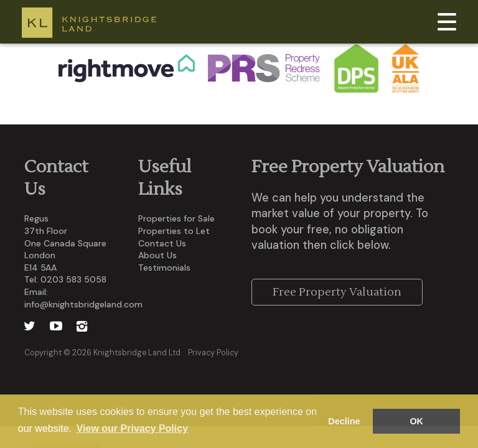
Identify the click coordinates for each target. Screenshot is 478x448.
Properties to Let (174, 231)
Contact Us (162, 243)
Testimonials (164, 268)
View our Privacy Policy (132, 428)
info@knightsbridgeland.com (83, 304)
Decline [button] (344, 421)
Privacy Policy (213, 353)
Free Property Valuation (337, 292)
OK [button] (416, 421)
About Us (157, 255)
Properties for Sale (176, 218)
